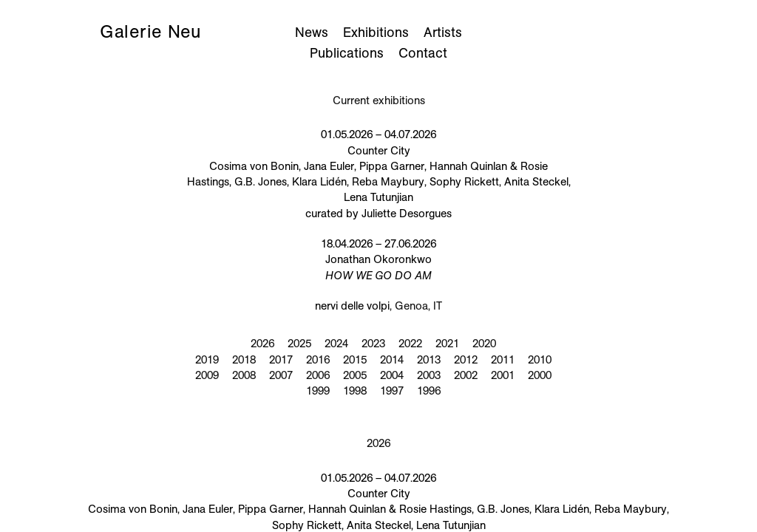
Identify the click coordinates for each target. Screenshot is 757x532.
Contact (423, 53)
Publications (347, 53)
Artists (443, 33)
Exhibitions (376, 33)
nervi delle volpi (352, 306)
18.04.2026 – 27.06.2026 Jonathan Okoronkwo (378, 260)
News (312, 33)
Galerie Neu (150, 32)
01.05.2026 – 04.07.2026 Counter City (379, 174)
